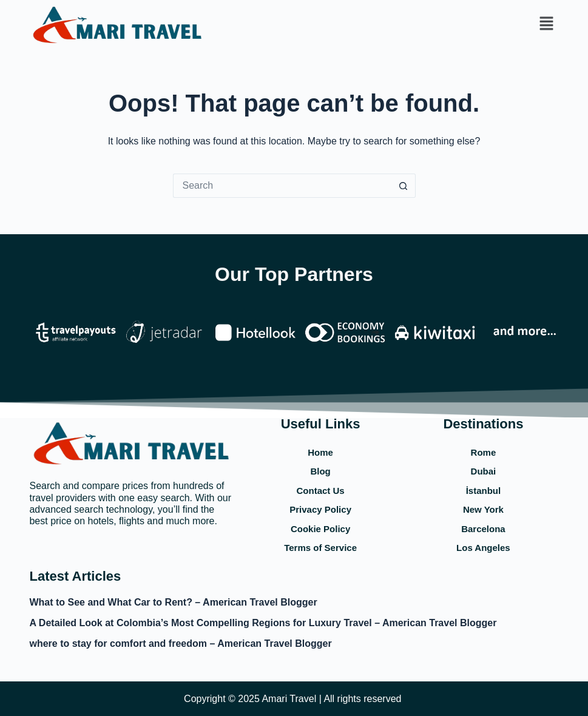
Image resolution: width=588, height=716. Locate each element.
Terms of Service (320, 548)
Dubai (484, 471)
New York (483, 509)
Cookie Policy (320, 529)
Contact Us (321, 491)
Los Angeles (483, 548)
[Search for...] (282, 186)
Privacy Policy (320, 509)
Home (320, 452)
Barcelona (483, 529)
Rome (484, 452)
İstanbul (484, 491)
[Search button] (404, 186)
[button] (546, 24)
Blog (320, 471)
